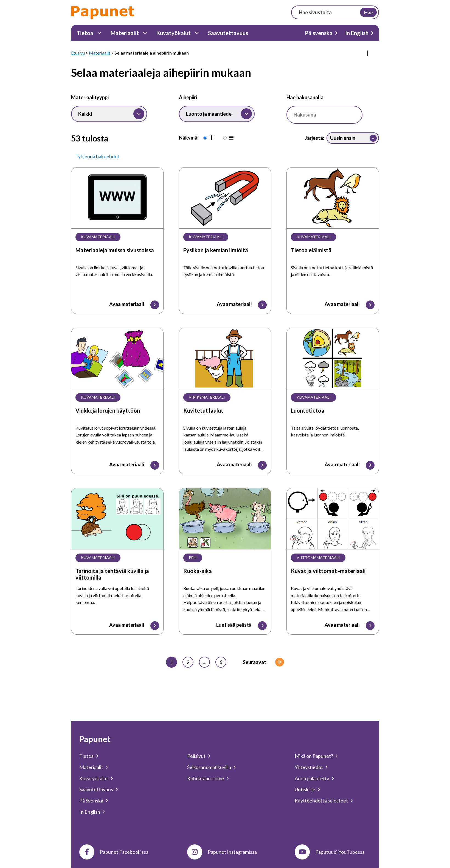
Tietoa (85, 33)
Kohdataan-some (206, 778)
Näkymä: (189, 138)
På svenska (319, 33)
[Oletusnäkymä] (206, 138)
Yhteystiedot (309, 767)
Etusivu (78, 53)
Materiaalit (125, 33)
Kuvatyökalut (173, 33)
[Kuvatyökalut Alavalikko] (197, 33)
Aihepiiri (188, 97)
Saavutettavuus (228, 33)
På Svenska (91, 801)
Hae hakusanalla (305, 97)
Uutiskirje (305, 789)
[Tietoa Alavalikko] (99, 33)
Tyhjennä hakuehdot (97, 156)
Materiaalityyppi (90, 97)
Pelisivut (196, 756)
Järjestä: (314, 138)
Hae (368, 12)
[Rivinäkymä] (226, 138)
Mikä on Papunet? (314, 756)
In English (357, 33)
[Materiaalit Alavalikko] (145, 33)
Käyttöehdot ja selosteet (321, 801)
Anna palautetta (312, 778)
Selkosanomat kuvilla (209, 767)
